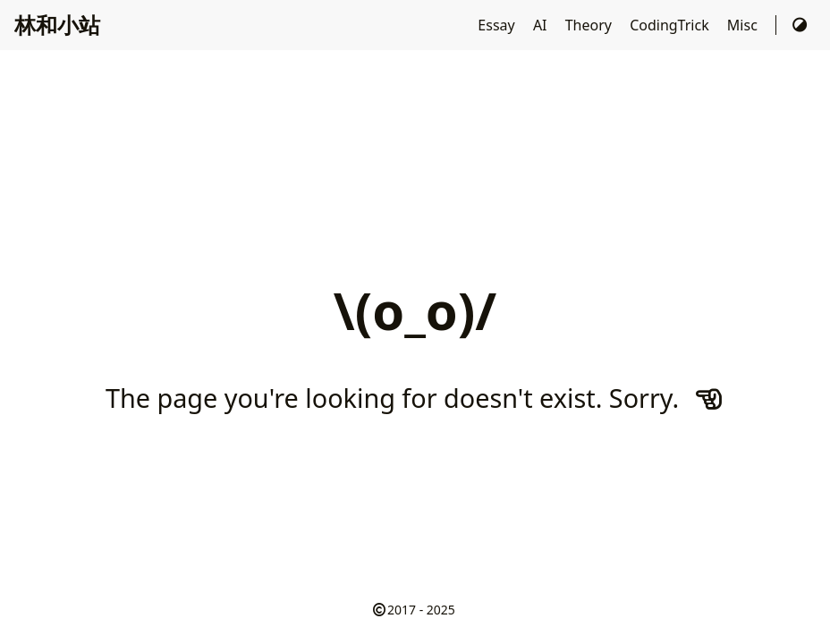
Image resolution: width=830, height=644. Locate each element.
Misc (744, 25)
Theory (590, 25)
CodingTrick (671, 25)
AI (542, 25)
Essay (498, 25)
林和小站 (57, 25)
